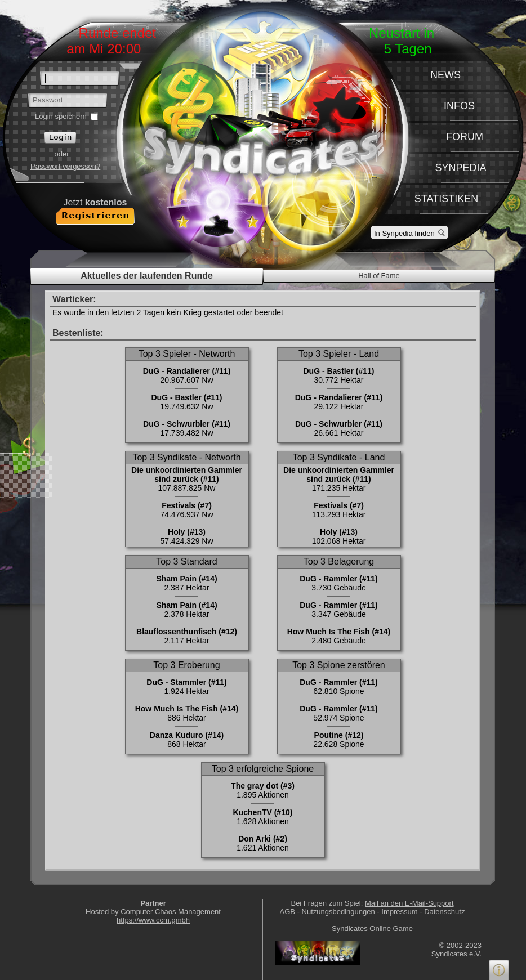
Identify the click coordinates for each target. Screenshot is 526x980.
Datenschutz (444, 912)
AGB (287, 912)
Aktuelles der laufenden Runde (147, 276)
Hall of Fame (379, 276)
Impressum (399, 912)
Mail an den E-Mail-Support (409, 903)
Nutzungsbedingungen (338, 912)
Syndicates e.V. (456, 954)
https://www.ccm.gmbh (153, 920)
